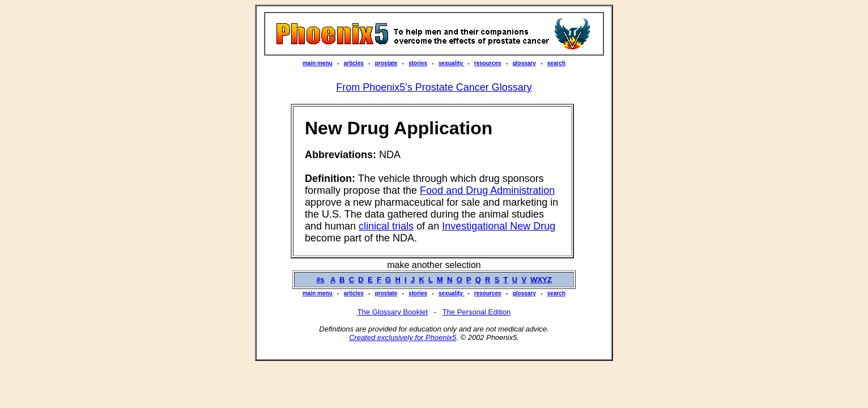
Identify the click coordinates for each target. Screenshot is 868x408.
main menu (318, 63)
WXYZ (541, 280)
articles (354, 63)
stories (418, 63)
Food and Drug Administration (487, 190)
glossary (524, 63)
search (556, 63)
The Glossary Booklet (393, 312)
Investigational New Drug (499, 226)
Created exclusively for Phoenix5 (403, 337)
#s (320, 280)
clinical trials (386, 226)
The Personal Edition (477, 312)
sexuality (452, 63)
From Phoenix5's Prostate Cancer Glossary (434, 87)
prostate (386, 63)
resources (488, 63)
